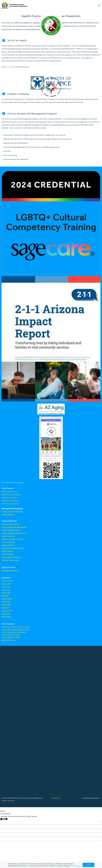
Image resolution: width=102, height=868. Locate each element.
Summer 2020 (7, 599)
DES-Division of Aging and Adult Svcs (14, 632)
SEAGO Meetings (8, 515)
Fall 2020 (5, 596)
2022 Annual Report (9, 492)
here (23, 482)
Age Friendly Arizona (8, 640)
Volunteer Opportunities (10, 560)
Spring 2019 (6, 614)
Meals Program (7, 551)
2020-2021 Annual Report (11, 495)
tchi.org (9, 67)
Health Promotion (8, 536)
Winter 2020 (6, 605)
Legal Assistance (8, 545)
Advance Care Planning (10, 524)
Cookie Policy (75, 866)
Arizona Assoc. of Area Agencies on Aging (15, 630)
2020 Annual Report (9, 498)
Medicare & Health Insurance (12, 539)
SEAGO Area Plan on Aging (11, 635)
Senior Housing (7, 554)
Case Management (20, 527)
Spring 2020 (6, 602)
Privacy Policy (56, 798)
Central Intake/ (7, 527)
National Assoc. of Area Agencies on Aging (15, 627)
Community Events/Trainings (12, 512)
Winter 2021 (6, 593)
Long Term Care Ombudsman (13, 548)
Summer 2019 (7, 611)
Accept (89, 865)
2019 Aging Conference (10, 571)
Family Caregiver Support (11, 530)
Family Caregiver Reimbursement (14, 533)
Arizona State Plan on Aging (11, 638)
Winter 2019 (6, 617)
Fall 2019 (5, 608)
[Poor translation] (5, 819)
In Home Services (8, 542)
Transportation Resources (11, 557)
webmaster (11, 801)
